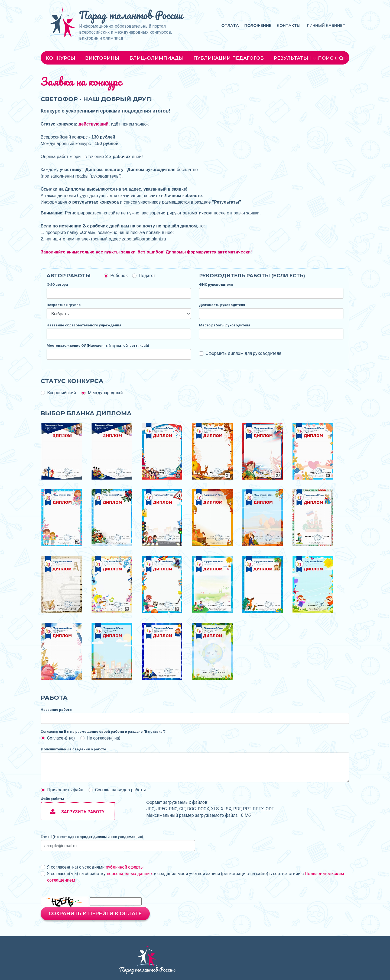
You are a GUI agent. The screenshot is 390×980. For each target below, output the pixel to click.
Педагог (147, 276)
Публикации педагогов (229, 58)
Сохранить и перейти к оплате (95, 914)
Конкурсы (60, 58)
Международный (105, 393)
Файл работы (52, 799)
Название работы (56, 710)
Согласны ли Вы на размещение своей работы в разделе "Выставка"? (103, 732)
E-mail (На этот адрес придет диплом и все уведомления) (92, 837)
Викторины (102, 58)
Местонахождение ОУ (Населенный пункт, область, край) (98, 346)
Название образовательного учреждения (84, 325)
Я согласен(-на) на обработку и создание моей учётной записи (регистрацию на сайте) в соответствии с (196, 877)
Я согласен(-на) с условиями (95, 867)
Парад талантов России (131, 15)
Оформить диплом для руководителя (243, 353)
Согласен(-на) (61, 738)
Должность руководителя (222, 305)
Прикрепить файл (65, 790)
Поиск (331, 58)
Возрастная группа (64, 305)
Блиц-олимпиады (157, 58)
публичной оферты (125, 867)
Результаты (291, 58)
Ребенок (119, 276)
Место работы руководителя (225, 325)
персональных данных (130, 874)
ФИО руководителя (216, 285)
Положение (258, 25)
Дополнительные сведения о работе (73, 749)
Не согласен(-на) (103, 738)
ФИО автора (57, 285)
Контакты (289, 25)
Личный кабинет (326, 25)
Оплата (230, 25)
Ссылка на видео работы (121, 790)
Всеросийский (61, 393)
